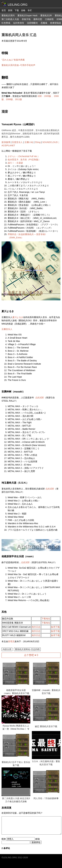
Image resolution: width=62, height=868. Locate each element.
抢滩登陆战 (56, 23)
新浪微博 (6, 142)
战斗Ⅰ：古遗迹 (15, 163)
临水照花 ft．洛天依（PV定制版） (24, 160)
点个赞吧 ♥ (31, 655)
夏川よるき (18, 317)
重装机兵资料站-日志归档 (27, 649)
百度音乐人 (17, 142)
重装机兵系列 (8, 15)
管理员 (11, 641)
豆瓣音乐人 (7, 329)
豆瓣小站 (29, 142)
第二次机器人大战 (10, 19)
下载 (17, 10)
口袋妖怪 (49, 19)
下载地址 (46, 619)
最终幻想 (38, 19)
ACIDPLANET (8, 145)
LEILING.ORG (10, 857)
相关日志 (36, 627)
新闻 (10, 10)
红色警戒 (6, 23)
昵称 (4, 839)
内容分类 (7, 649)
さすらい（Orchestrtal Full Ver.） (24, 156)
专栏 (30, 10)
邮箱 (38, 839)
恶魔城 (44, 23)
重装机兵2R (46, 15)
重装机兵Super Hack (27, 15)
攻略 (23, 10)
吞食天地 (26, 19)
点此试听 (40, 398)
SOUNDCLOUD (50, 142)
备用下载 (55, 627)
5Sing (38, 142)
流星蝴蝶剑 (32, 23)
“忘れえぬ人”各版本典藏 (13, 60)
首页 (4, 10)
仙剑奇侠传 (19, 23)
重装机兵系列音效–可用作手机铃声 (18, 65)
